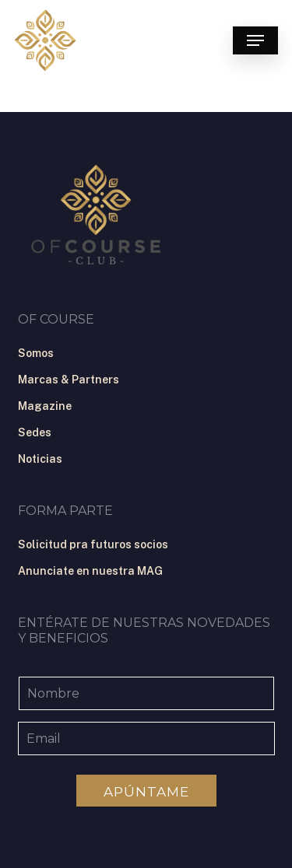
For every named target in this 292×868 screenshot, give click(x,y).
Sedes (35, 432)
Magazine (45, 406)
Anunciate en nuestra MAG (90, 571)
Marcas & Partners (69, 380)
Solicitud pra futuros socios (93, 544)
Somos (36, 353)
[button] (255, 40)
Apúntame (146, 792)
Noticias (40, 459)
